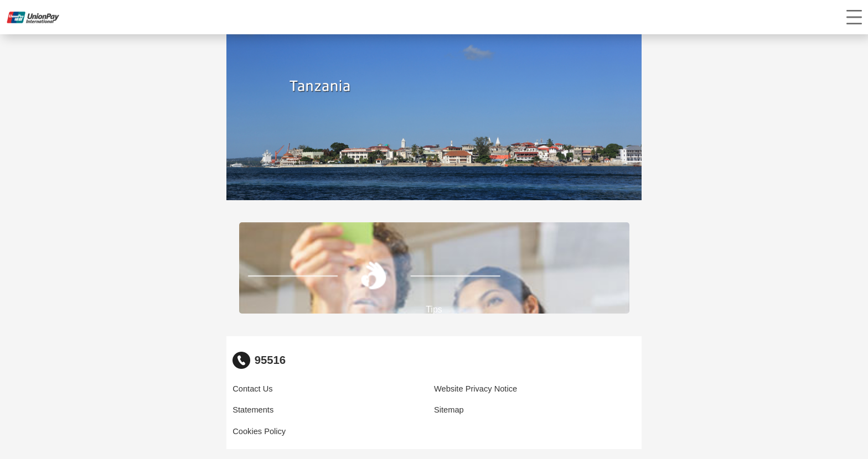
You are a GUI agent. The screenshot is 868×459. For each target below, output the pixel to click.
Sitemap (449, 410)
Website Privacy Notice (476, 389)
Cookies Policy (259, 431)
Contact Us (252, 389)
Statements (253, 410)
